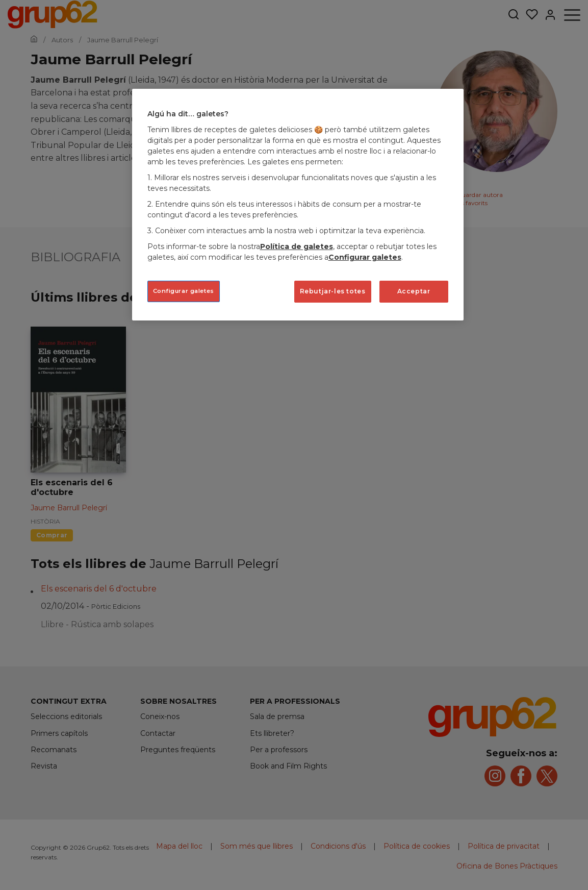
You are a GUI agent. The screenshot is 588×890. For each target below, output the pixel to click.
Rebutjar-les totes (333, 291)
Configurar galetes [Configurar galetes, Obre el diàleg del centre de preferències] (184, 291)
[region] (298, 204)
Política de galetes (297, 246)
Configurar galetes (365, 257)
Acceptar (414, 291)
